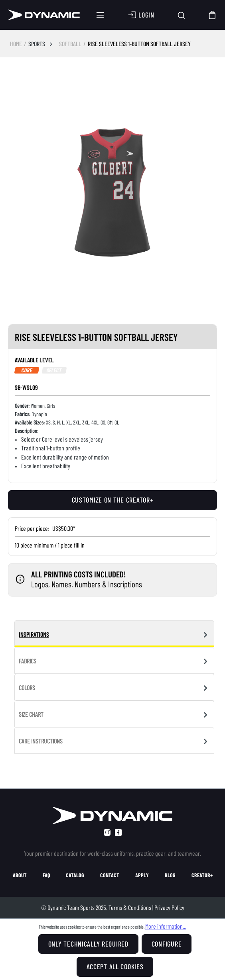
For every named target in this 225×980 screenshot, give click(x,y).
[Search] (181, 15)
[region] (112, 196)
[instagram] (107, 832)
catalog (75, 875)
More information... (166, 926)
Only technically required (88, 944)
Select (54, 370)
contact (110, 875)
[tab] (114, 634)
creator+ (202, 875)
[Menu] (100, 15)
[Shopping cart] (213, 15)
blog (170, 875)
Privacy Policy (169, 907)
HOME (16, 44)
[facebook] (118, 832)
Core (27, 370)
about (20, 875)
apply (142, 875)
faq (46, 875)
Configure (167, 944)
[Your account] (141, 15)
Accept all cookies (115, 966)
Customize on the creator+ (113, 500)
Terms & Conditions (130, 907)
